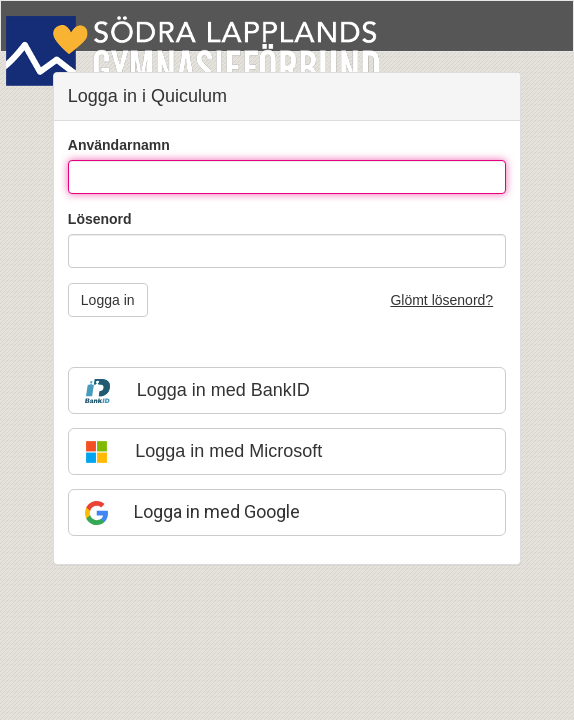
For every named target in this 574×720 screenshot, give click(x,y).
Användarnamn (119, 145)
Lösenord (100, 219)
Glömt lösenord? (441, 300)
